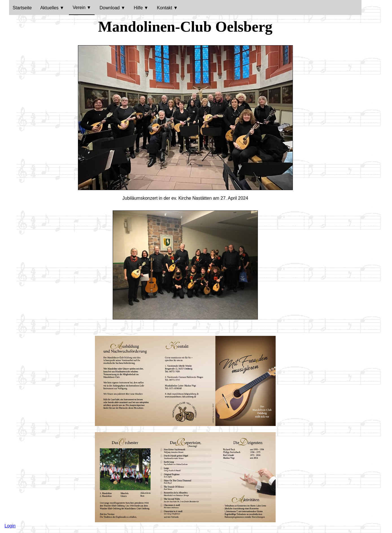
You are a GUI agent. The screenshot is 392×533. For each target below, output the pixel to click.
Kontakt (164, 8)
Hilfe (138, 8)
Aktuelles (49, 8)
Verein (79, 7)
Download (110, 8)
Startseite (22, 8)
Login (10, 526)
